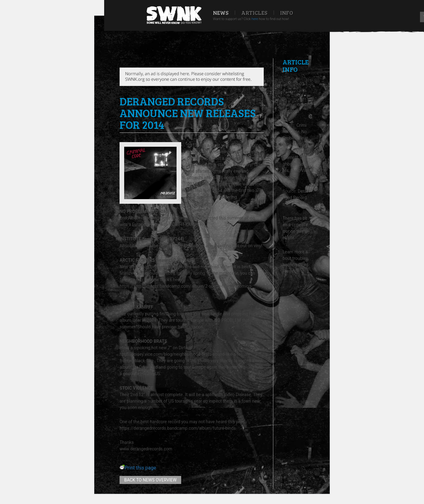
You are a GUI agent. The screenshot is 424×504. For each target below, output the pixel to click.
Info (287, 13)
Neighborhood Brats (296, 164)
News (221, 13)
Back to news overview (150, 480)
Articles (254, 13)
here (255, 19)
